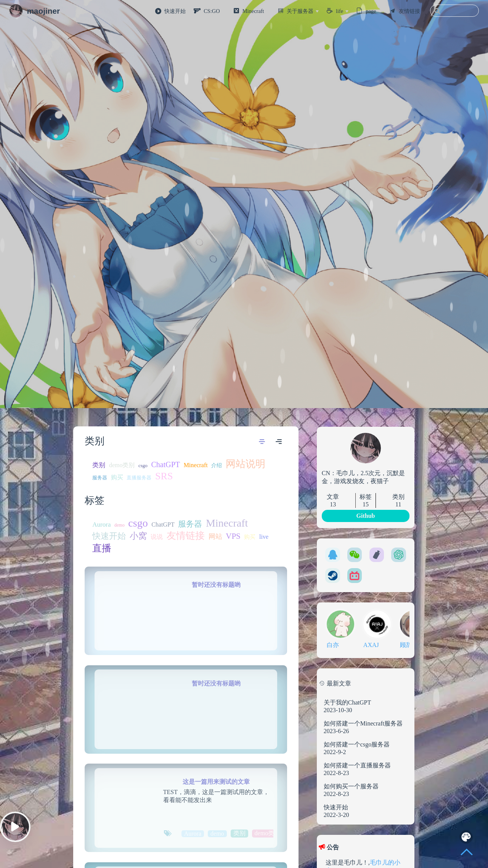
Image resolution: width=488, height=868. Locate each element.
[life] (342, 11)
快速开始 (175, 11)
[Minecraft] (256, 11)
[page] (374, 11)
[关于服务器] (303, 11)
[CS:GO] (214, 11)
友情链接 (409, 11)
